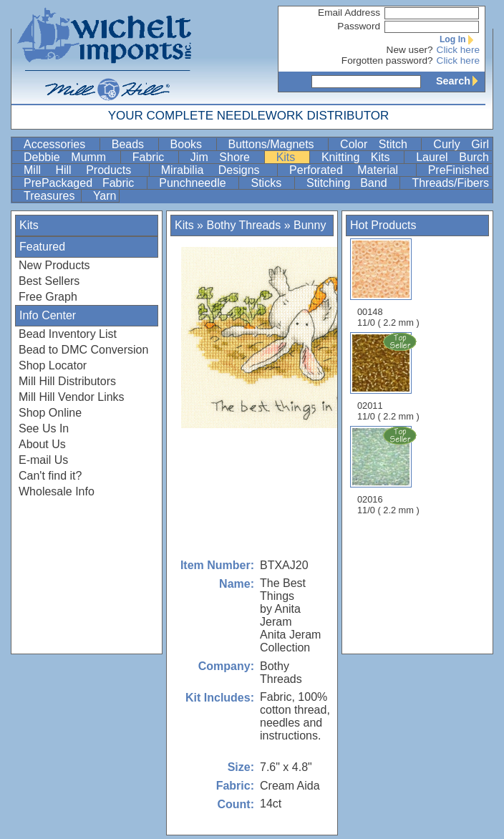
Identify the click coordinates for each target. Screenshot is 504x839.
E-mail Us (43, 460)
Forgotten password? (387, 60)
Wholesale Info (57, 491)
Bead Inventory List (68, 334)
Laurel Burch (452, 157)
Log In (460, 39)
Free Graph (48, 297)
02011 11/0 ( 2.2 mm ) (389, 377)
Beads (134, 144)
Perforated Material (351, 170)
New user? (410, 50)
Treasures (51, 196)
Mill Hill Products (85, 170)
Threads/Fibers (450, 183)
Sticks (271, 183)
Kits (291, 157)
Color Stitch (379, 144)
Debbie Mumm (71, 157)
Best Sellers (49, 281)
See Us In (44, 428)
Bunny (310, 225)
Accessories (60, 144)
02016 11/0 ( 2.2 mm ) (389, 470)
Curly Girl (461, 144)
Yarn (105, 196)
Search (460, 81)
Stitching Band (352, 183)
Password (359, 26)
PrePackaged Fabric (84, 183)
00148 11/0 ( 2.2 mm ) (388, 283)
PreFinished (459, 170)
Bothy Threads (243, 225)
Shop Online (50, 413)
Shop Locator (53, 365)
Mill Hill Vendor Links (72, 397)
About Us (42, 444)
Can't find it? (50, 476)
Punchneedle (197, 183)
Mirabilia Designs (218, 170)
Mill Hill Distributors (67, 381)
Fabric (154, 157)
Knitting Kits (361, 157)
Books (192, 144)
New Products (54, 265)
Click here (458, 50)
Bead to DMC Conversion (83, 350)
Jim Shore (226, 157)
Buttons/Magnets (277, 144)
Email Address (349, 13)
